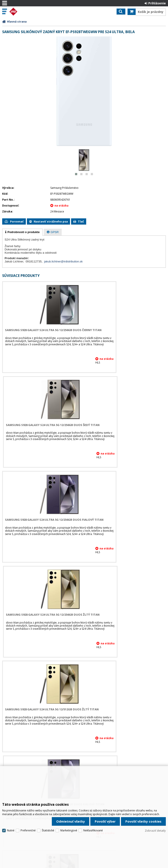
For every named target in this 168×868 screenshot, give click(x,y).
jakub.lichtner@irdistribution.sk (63, 261)
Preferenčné (28, 809)
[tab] (22, 232)
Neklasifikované (93, 809)
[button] (76, 174)
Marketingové (69, 809)
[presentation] (22, 232)
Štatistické (48, 809)
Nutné (11, 809)
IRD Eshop (22, 12)
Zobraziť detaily (155, 809)
